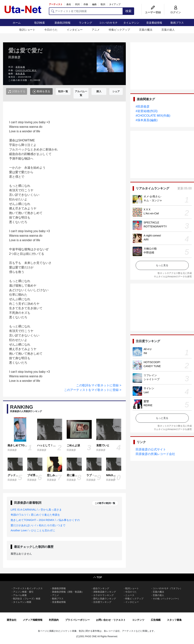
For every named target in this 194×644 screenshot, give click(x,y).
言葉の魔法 (146, 30)
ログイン (176, 12)
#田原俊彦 (143, 107)
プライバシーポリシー (77, 620)
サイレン (149, 388)
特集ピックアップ (119, 30)
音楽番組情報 (154, 23)
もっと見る (162, 265)
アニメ (96, 30)
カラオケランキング (103, 595)
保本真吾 (20, 74)
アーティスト (56, 4)
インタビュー (75, 30)
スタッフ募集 (174, 620)
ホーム (17, 23)
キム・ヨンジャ (153, 200)
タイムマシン (131, 23)
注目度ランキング (102, 602)
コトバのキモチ (108, 23)
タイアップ (115, 4)
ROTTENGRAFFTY (155, 226)
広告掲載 (156, 620)
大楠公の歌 (150, 249)
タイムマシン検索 (22, 602)
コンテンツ (138, 620)
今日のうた (51, 30)
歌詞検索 (40, 23)
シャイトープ (152, 379)
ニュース (130, 595)
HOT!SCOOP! (152, 362)
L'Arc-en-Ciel (151, 213)
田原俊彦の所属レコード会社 (155, 454)
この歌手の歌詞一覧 (105, 503)
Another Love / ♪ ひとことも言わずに (33, 530)
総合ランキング (101, 588)
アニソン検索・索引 (23, 592)
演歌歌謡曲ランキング (105, 592)
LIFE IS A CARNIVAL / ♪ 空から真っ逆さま (36, 510)
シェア (116, 91)
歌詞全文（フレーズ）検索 (27, 599)
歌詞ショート (27, 30)
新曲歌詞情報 (63, 23)
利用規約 (54, 620)
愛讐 (146, 401)
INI (145, 353)
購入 (99, 91)
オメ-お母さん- (152, 196)
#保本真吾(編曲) (147, 120)
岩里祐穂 (20, 67)
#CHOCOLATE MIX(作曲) (153, 116)
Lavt (146, 392)
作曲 (86, 4)
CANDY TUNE (152, 366)
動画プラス (177, 23)
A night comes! (152, 236)
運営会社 (12, 620)
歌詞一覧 (63, 91)
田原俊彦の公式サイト (151, 449)
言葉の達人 (168, 30)
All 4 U (147, 349)
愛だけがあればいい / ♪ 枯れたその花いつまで (38, 525)
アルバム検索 (20, 595)
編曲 (94, 4)
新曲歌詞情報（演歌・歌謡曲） (68, 592)
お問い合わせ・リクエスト (111, 620)
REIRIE (148, 405)
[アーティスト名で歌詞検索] (86, 11)
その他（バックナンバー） (166, 599)
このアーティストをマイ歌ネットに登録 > (93, 390)
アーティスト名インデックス (28, 588)
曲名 (69, 4)
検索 (128, 11)
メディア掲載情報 (33, 620)
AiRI (146, 239)
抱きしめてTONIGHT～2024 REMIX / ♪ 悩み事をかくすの (45, 520)
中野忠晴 (149, 253)
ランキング (85, 23)
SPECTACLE (151, 222)
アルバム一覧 (81, 93)
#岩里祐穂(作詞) (147, 111)
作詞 (77, 4)
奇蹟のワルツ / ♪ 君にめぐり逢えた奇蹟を (35, 515)
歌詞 (103, 4)
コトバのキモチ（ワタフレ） (167, 588)
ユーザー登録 (153, 12)
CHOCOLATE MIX (26, 70)
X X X (147, 209)
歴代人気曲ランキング (105, 599)
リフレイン (150, 375)
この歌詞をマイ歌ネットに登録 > (99, 385)
